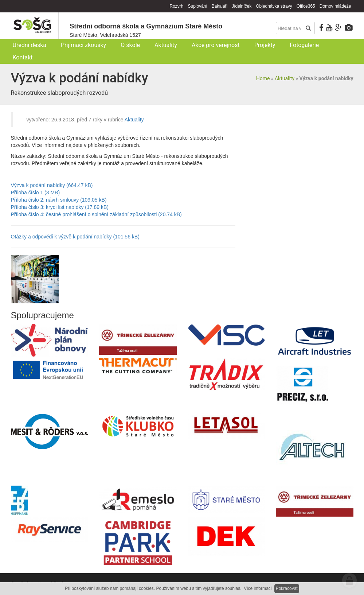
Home (263, 78)
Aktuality (285, 78)
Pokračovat (287, 588)
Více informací (258, 588)
